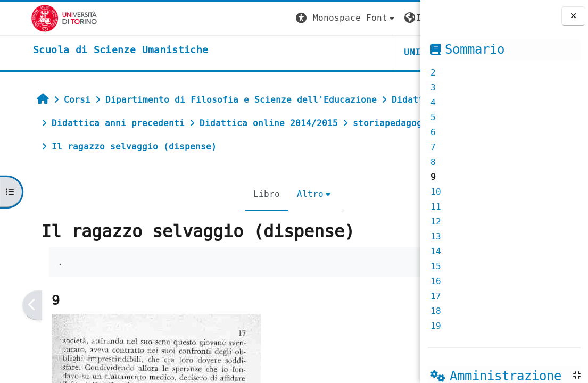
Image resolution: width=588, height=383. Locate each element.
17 (436, 296)
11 (436, 207)
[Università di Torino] (33, 18)
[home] (90, 51)
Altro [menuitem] (233, 194)
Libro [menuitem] (189, 194)
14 (436, 251)
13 (436, 236)
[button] (221, 18)
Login (399, 18)
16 (436, 281)
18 (436, 311)
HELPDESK (355, 52)
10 (436, 192)
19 (436, 326)
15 (436, 266)
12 (436, 222)
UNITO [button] (293, 52)
